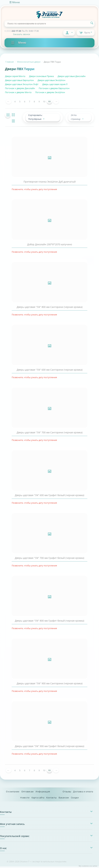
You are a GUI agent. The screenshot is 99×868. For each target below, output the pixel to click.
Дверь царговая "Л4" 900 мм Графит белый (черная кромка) (50, 748)
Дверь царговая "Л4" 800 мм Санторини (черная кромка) (50, 309)
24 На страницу (78, 118)
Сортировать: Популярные (38, 118)
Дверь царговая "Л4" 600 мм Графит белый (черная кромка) (50, 497)
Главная (10, 62)
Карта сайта (38, 799)
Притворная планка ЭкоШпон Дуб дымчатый (50, 183)
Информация (43, 793)
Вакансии (64, 799)
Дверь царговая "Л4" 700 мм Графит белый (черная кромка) (50, 559)
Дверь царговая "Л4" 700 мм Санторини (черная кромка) (50, 434)
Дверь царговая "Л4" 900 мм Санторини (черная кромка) (50, 685)
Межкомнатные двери (29, 62)
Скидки (75, 799)
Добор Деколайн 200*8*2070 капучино (50, 246)
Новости (25, 799)
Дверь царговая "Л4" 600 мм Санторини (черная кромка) (50, 371)
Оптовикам (28, 793)
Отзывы (67, 793)
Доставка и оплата (83, 793)
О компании (13, 793)
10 (44, 101)
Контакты (51, 799)
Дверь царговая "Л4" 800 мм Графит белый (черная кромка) (50, 622)
